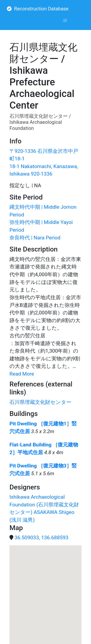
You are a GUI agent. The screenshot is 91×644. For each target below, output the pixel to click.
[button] (65, 21)
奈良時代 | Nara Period (35, 238)
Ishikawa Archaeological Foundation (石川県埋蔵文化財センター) (44, 504)
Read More (22, 374)
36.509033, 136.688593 (41, 537)
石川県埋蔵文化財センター (40, 402)
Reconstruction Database (38, 9)
